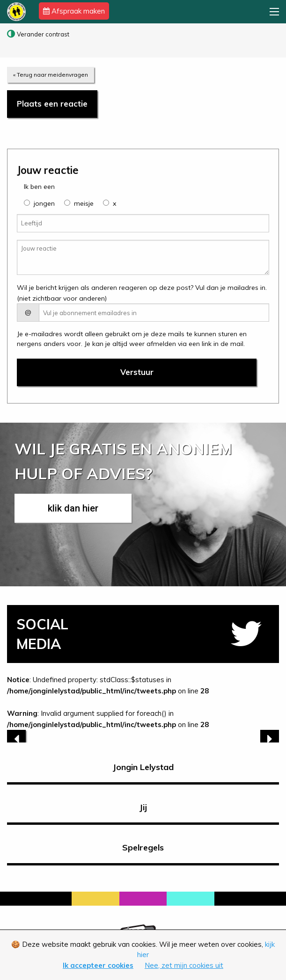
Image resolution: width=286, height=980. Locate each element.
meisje (84, 203)
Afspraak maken (74, 11)
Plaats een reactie (52, 104)
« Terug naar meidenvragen (51, 75)
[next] (270, 739)
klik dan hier (73, 508)
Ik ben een (39, 187)
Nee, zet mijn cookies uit (184, 965)
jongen (44, 203)
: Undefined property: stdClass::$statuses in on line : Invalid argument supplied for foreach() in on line (143, 709)
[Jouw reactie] (143, 258)
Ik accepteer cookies (98, 965)
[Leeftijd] (143, 223)
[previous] (16, 739)
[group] (27, 203)
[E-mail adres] (154, 313)
